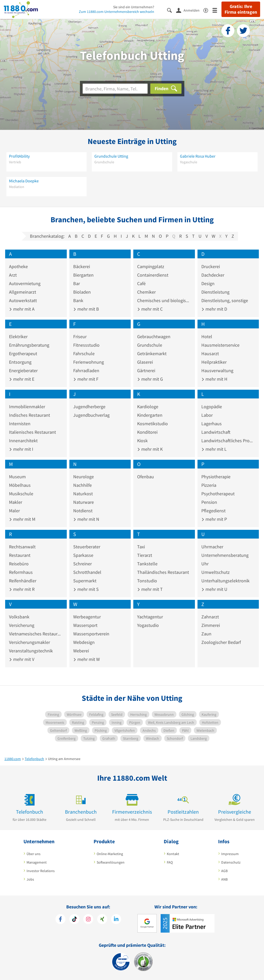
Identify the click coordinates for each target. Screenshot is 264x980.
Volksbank (19, 617)
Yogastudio (148, 625)
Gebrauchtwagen (154, 336)
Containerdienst (153, 275)
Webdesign (84, 642)
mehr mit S (86, 589)
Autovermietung (25, 283)
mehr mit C (150, 309)
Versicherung (22, 625)
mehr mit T (150, 589)
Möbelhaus (20, 485)
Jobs (30, 879)
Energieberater (23, 370)
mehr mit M (22, 519)
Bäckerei (82, 266)
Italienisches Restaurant (32, 432)
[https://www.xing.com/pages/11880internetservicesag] (102, 920)
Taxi (141, 547)
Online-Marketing (110, 854)
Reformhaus (21, 572)
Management (37, 862)
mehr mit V (22, 659)
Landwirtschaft (216, 432)
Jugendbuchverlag (91, 415)
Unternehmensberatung (225, 555)
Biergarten (83, 275)
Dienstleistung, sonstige (225, 300)
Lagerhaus (212, 424)
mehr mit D (214, 309)
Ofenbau (146, 477)
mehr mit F (86, 379)
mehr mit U (214, 589)
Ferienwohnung (89, 362)
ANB (224, 879)
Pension (209, 502)
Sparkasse (83, 555)
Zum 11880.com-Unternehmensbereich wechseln (117, 12)
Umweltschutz (216, 572)
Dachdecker (213, 275)
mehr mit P (214, 519)
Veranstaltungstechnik (31, 651)
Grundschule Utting (111, 156)
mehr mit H (214, 379)
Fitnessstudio (86, 345)
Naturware (84, 502)
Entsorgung (20, 362)
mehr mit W (86, 659)
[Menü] (217, 10)
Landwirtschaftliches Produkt (228, 441)
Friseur (80, 336)
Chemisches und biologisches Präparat (164, 300)
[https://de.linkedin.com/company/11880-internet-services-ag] (116, 920)
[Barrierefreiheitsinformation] (208, 10)
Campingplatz (151, 266)
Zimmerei (211, 625)
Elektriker (18, 336)
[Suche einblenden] (172, 10)
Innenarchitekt (23, 441)
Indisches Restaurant (30, 415)
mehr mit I (21, 449)
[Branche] (115, 89)
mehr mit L (214, 449)
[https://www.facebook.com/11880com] (60, 920)
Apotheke (18, 266)
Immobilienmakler (27, 407)
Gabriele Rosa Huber (198, 156)
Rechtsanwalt (22, 547)
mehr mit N (86, 519)
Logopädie (212, 407)
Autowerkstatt (23, 300)
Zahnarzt (210, 617)
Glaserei (145, 362)
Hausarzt (210, 353)
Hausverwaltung (217, 370)
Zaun (206, 634)
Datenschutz (231, 862)
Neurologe (84, 477)
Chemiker (146, 292)
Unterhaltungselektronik (225, 581)
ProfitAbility (19, 156)
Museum (17, 477)
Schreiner (82, 564)
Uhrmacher (212, 547)
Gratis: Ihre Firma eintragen (241, 9)
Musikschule (21, 494)
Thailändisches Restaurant (163, 572)
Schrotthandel (87, 572)
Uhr (205, 564)
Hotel (207, 336)
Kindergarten (150, 415)
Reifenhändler (23, 581)
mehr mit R (22, 589)
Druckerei (211, 266)
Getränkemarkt (152, 353)
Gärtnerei (146, 370)
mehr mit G (150, 379)
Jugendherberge (89, 407)
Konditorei (147, 432)
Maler (14, 511)
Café (141, 283)
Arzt (13, 275)
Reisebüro (19, 564)
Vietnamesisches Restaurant (36, 634)
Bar (77, 283)
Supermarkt (85, 581)
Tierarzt (145, 555)
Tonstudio (147, 581)
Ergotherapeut (23, 353)
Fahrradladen (86, 370)
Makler (16, 502)
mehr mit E (22, 379)
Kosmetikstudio (152, 424)
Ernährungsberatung (29, 345)
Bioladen (82, 292)
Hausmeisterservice (220, 345)
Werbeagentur (87, 617)
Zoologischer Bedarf (221, 642)
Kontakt (173, 854)
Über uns (34, 854)
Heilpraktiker (214, 362)
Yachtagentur (150, 617)
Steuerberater (87, 547)
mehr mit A (22, 309)
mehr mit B (86, 309)
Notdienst (83, 511)
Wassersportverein (91, 634)
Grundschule (150, 345)
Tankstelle (147, 564)
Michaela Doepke (24, 181)
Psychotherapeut (218, 494)
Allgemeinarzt (23, 292)
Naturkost (83, 494)
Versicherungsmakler (30, 642)
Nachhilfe (82, 485)
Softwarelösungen (111, 862)
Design (208, 283)
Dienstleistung (215, 292)
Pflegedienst (213, 511)
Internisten (20, 424)
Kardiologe (148, 407)
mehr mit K (150, 449)
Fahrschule (84, 353)
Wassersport (85, 625)
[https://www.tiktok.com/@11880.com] (74, 920)
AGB (224, 871)
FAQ (170, 862)
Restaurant (20, 555)
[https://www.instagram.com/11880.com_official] (88, 920)
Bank (78, 300)
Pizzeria (209, 485)
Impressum (230, 854)
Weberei (81, 651)
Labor (207, 415)
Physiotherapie (216, 477)
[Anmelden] (190, 10)
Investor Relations (41, 871)
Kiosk (142, 441)
